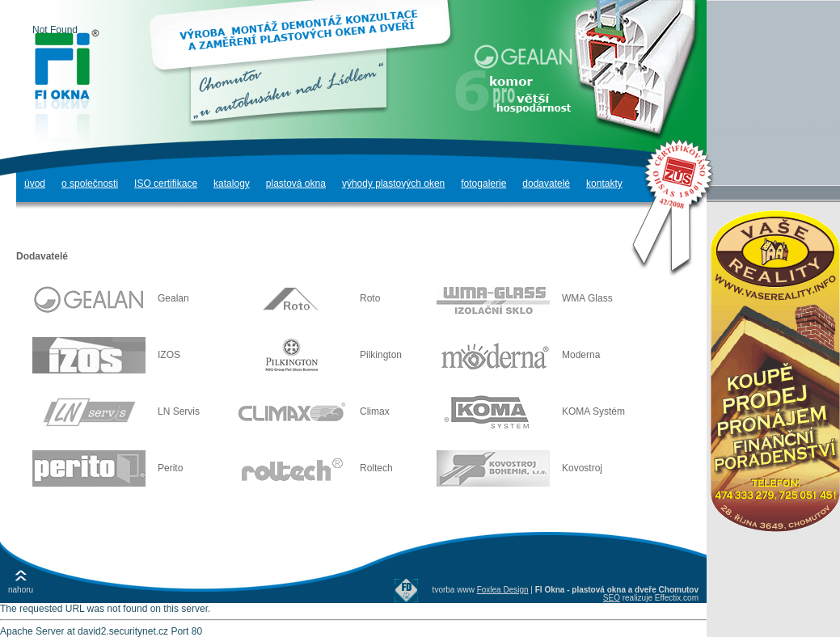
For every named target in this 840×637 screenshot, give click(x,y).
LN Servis (116, 411)
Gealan (111, 298)
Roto (307, 298)
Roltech (314, 468)
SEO (612, 598)
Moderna (518, 355)
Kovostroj (519, 468)
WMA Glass (525, 298)
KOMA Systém (531, 411)
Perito (108, 468)
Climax (312, 411)
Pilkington (318, 355)
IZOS (106, 355)
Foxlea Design (503, 590)
